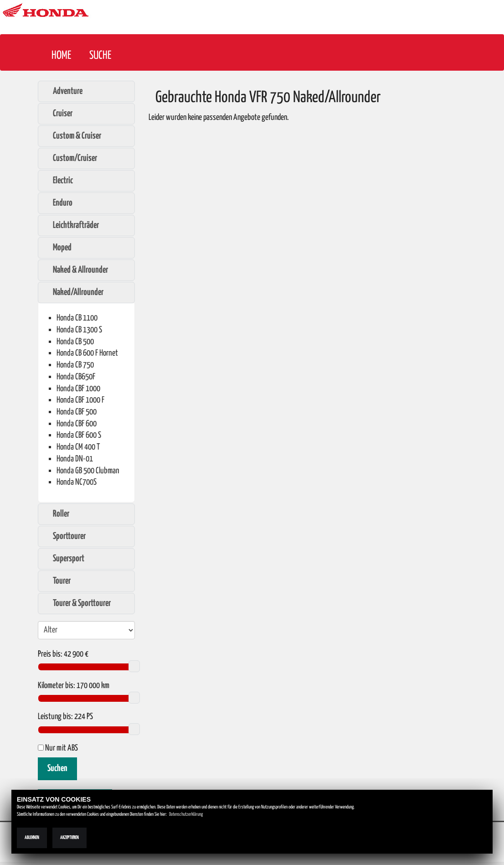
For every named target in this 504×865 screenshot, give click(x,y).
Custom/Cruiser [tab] (70, 158)
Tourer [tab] (57, 581)
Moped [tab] (57, 248)
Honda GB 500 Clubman (88, 471)
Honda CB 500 (75, 342)
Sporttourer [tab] (64, 536)
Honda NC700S (77, 482)
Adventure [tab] (63, 91)
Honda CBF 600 (77, 424)
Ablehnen (32, 838)
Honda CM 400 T (78, 447)
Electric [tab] (58, 181)
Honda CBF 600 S (79, 435)
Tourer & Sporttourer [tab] (77, 603)
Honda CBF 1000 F (80, 400)
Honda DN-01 (75, 459)
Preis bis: (50, 654)
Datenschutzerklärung (186, 814)
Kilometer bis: (57, 686)
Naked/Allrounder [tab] (73, 292)
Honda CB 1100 (77, 318)
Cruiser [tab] (58, 114)
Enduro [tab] (58, 203)
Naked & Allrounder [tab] (76, 270)
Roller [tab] (56, 514)
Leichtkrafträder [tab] (71, 225)
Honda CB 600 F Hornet (87, 353)
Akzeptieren (69, 838)
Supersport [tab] (64, 559)
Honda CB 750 (75, 365)
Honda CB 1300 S (79, 330)
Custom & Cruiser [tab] (72, 136)
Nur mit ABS (58, 748)
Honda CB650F (76, 377)
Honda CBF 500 (77, 412)
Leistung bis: (55, 717)
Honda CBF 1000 (78, 389)
